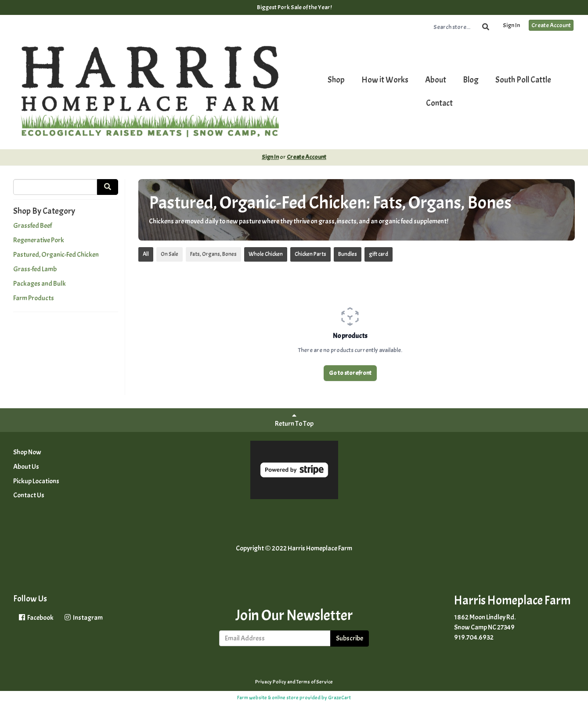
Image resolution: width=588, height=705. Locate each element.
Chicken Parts (310, 254)
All (146, 254)
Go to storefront (350, 373)
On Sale (170, 254)
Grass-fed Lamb (35, 269)
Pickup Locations (36, 481)
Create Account (551, 25)
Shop (336, 80)
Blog (471, 80)
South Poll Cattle (523, 80)
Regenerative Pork (39, 240)
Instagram (83, 618)
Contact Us (29, 495)
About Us (26, 467)
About (436, 80)
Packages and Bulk (40, 284)
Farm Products (34, 298)
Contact (439, 103)
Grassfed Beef (32, 226)
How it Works (385, 80)
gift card (379, 254)
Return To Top (294, 420)
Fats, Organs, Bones (213, 254)
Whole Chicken (266, 254)
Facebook (36, 618)
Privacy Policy (271, 682)
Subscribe (350, 638)
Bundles (348, 254)
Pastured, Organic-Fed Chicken (56, 255)
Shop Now (27, 452)
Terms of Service (315, 682)
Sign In (511, 25)
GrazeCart (339, 698)
